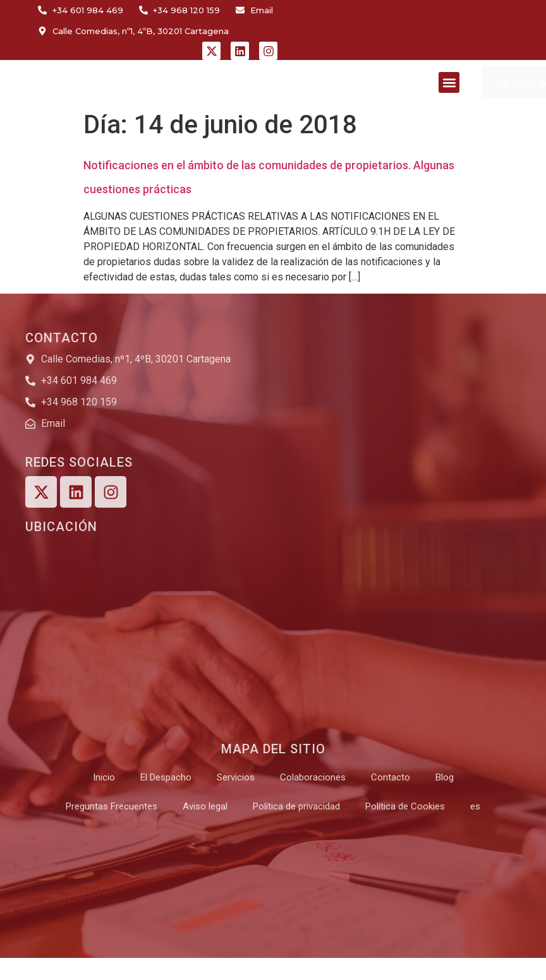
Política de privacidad (296, 806)
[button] (449, 82)
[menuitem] (475, 806)
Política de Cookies (405, 806)
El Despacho (166, 777)
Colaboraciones (313, 777)
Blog (445, 777)
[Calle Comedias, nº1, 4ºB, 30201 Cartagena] (267, 635)
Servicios (236, 777)
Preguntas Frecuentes (112, 806)
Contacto (391, 777)
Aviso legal (205, 806)
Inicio (104, 777)
